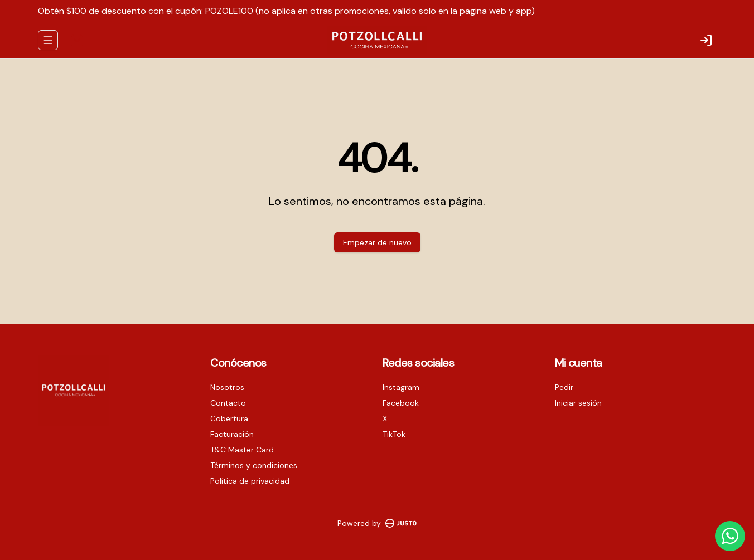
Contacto (228, 403)
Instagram (401, 387)
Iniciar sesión (578, 403)
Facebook (401, 403)
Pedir (564, 387)
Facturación (232, 434)
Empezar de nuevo (377, 242)
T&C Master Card (242, 450)
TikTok (394, 434)
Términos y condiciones (254, 465)
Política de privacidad (250, 481)
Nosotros (227, 387)
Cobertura (229, 418)
